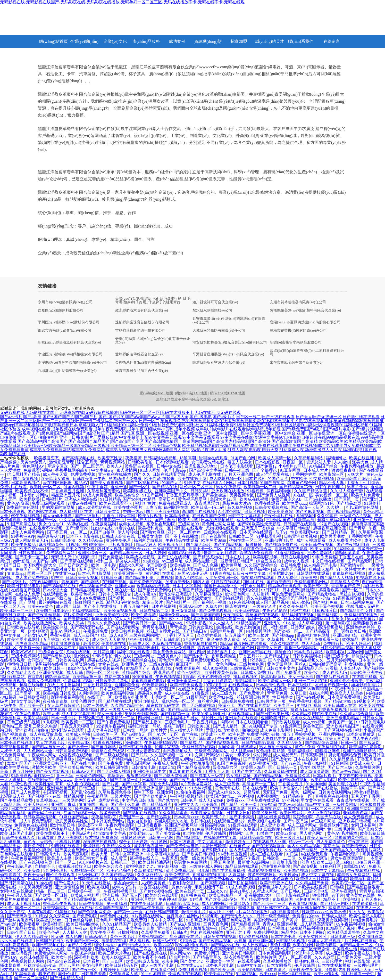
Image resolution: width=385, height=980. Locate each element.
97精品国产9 (138, 668)
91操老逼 (151, 561)
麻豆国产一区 (189, 664)
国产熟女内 (168, 800)
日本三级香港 (183, 842)
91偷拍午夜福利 (191, 792)
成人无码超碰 (211, 800)
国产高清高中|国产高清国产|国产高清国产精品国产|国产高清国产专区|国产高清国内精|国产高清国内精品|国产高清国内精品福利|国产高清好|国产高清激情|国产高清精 (168, 441)
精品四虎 (63, 879)
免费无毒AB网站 (179, 759)
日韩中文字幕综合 (115, 594)
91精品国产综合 (324, 466)
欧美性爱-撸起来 (160, 479)
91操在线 (44, 883)
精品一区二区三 (51, 891)
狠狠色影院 (304, 817)
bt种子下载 (144, 792)
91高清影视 (21, 776)
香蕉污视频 (61, 635)
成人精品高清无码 (317, 924)
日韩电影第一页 (110, 520)
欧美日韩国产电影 (17, 833)
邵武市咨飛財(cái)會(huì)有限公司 (65, 331)
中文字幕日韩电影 (294, 528)
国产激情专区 (353, 565)
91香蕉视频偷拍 (290, 553)
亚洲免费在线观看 (263, 800)
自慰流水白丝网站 (183, 916)
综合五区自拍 (269, 561)
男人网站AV (181, 953)
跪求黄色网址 (238, 594)
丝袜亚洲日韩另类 (254, 697)
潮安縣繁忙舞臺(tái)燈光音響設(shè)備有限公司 (230, 342)
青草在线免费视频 (257, 553)
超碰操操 (254, 545)
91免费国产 (132, 809)
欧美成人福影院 (141, 557)
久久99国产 (327, 516)
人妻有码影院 (40, 912)
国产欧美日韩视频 (199, 854)
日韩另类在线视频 (220, 937)
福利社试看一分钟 (358, 974)
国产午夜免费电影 (114, 722)
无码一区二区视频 (296, 957)
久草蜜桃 (276, 639)
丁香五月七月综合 (364, 483)
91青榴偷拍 (102, 656)
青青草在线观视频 (349, 573)
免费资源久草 (298, 776)
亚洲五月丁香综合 (258, 528)
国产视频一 (119, 598)
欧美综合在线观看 (162, 895)
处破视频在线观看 (76, 755)
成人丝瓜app (242, 751)
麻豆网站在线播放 (251, 644)
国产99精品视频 (269, 776)
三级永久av (217, 891)
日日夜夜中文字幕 (250, 573)
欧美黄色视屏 (83, 594)
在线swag (286, 805)
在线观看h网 (249, 961)
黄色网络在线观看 (17, 854)
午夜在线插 (358, 842)
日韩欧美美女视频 (82, 578)
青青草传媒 (162, 668)
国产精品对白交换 (60, 569)
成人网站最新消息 (202, 561)
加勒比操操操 (348, 553)
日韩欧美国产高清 (222, 569)
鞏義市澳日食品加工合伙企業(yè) (142, 371)
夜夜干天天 (34, 875)
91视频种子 (86, 557)
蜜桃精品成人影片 (68, 829)
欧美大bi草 (188, 520)
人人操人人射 (75, 932)
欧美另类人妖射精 (151, 924)
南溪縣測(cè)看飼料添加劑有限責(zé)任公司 (72, 363)
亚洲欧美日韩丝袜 (76, 767)
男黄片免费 (358, 487)
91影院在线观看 (226, 582)
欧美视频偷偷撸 (15, 747)
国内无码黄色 (242, 850)
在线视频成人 (241, 685)
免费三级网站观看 (49, 503)
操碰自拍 (283, 652)
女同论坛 (226, 747)
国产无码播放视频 (199, 705)
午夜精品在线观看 (182, 540)
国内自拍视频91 (94, 648)
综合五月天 (88, 462)
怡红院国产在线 (90, 602)
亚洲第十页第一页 (184, 681)
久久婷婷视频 (210, 635)
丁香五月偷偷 (223, 862)
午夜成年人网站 (43, 755)
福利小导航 (321, 598)
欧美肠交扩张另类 (132, 697)
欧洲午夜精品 (15, 528)
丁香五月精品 (205, 722)
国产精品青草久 (207, 957)
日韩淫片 (359, 710)
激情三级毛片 (194, 912)
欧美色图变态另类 (214, 677)
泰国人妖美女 (240, 462)
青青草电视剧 (155, 627)
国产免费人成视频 (274, 495)
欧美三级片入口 (290, 838)
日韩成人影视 (334, 916)
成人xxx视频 (315, 722)
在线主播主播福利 (64, 685)
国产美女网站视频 (53, 771)
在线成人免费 (28, 594)
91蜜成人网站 (266, 891)
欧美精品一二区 (121, 718)
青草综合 (116, 776)
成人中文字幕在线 (78, 714)
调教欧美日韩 (354, 631)
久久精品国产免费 (313, 883)
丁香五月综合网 (134, 606)
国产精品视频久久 (308, 660)
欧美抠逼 (268, 805)
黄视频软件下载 (334, 825)
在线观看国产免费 (209, 516)
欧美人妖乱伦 (359, 644)
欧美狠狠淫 (38, 631)
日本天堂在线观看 (256, 532)
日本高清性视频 (271, 685)
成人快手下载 (222, 912)
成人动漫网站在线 (95, 507)
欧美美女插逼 (270, 648)
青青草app (16, 573)
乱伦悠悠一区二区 (179, 701)
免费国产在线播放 (322, 788)
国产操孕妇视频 (294, 780)
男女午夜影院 (229, 487)
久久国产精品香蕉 (311, 491)
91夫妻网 (170, 961)
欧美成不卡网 (214, 734)
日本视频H (278, 928)
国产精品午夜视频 (148, 908)
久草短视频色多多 (115, 792)
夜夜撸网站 (233, 615)
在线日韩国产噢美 (162, 912)
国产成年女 (281, 759)
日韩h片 (180, 932)
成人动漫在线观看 (104, 730)
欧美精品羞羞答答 (344, 932)
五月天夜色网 (216, 924)
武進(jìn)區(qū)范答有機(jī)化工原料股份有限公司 (307, 353)
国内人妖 (201, 582)
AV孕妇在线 (78, 524)
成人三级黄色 (228, 784)
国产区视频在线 (338, 730)
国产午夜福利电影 (354, 545)
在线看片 (233, 549)
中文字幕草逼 (210, 842)
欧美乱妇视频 (247, 611)
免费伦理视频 (266, 932)
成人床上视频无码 (24, 904)
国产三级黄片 (88, 516)
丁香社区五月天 (180, 635)
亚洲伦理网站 (331, 734)
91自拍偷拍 (193, 833)
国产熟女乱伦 (197, 656)
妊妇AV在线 (102, 528)
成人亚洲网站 (70, 838)
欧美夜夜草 (30, 924)
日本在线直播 (296, 809)
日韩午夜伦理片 (330, 487)
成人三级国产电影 (90, 635)
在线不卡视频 (248, 858)
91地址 (289, 623)
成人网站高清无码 (32, 540)
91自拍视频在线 (94, 862)
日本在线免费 (255, 788)
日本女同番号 (280, 965)
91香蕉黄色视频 (124, 879)
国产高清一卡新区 (308, 507)
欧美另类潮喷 (333, 536)
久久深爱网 (60, 916)
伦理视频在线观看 (185, 974)
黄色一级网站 (304, 792)
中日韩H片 (271, 590)
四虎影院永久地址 (172, 821)
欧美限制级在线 (138, 491)
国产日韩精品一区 (339, 532)
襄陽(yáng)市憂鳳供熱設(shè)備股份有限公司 (305, 322)
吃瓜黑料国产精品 (24, 474)
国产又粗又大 (371, 829)
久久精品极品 (91, 540)
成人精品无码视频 (290, 569)
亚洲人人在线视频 (325, 941)
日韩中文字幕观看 (245, 516)
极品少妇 (289, 932)
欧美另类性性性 (313, 937)
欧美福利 (351, 899)
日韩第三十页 (123, 862)
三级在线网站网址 (146, 635)
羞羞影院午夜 (206, 928)
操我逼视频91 (246, 677)
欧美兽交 (309, 578)
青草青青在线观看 (186, 771)
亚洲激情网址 (184, 611)
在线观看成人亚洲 (270, 842)
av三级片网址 (324, 821)
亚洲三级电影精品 (343, 718)
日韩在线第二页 (154, 611)
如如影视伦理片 (366, 685)
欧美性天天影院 (267, 524)
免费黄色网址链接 (264, 734)
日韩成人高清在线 (119, 536)
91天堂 (53, 549)
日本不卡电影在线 (83, 536)
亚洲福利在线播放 (115, 474)
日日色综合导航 (79, 920)
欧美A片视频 (150, 516)
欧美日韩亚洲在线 (112, 767)
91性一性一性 (235, 660)
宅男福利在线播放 (52, 664)
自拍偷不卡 (45, 866)
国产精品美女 (159, 817)
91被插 (57, 578)
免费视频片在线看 (265, 821)
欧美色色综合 (119, 871)
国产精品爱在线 (255, 899)
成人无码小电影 (58, 516)
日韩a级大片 (83, 771)
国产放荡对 (370, 743)
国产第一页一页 (129, 912)
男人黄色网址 (312, 833)
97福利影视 (196, 623)
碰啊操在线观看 (214, 458)
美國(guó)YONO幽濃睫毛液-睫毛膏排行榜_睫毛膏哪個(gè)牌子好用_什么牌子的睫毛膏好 (153, 300)
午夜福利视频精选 (187, 796)
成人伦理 (74, 937)
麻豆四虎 (197, 652)
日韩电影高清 (64, 540)
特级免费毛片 (366, 920)
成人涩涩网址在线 (273, 474)
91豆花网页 (291, 470)
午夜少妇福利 (316, 763)
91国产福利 (153, 495)
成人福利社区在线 (76, 512)
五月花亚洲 (104, 652)
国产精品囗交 (195, 631)
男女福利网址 (239, 776)
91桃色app (21, 710)
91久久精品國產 (174, 813)
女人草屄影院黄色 (64, 705)
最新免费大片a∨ (237, 503)
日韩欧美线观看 (286, 722)
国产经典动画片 (21, 949)
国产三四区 (113, 961)
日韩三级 (88, 788)
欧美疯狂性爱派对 (366, 747)
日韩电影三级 (343, 937)
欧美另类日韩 (265, 813)
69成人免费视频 (98, 495)
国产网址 (28, 602)
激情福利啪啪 (300, 751)
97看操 (332, 668)
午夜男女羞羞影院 (144, 751)
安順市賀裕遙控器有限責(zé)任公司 (298, 302)
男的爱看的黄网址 (59, 507)
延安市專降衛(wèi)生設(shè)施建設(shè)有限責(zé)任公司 (229, 321)
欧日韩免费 (291, 565)
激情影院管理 (62, 462)
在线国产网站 (296, 829)
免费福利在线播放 (361, 615)
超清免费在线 (270, 850)
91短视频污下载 (264, 763)
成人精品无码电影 (321, 565)
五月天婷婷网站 (341, 660)
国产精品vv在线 (226, 945)
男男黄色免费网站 (191, 862)
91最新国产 (197, 697)
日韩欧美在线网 (70, 660)
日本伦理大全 (56, 590)
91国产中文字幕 (247, 771)
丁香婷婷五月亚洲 (68, 491)
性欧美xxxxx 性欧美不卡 (324, 912)
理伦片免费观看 (61, 875)
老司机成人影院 (159, 809)
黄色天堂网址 (172, 660)
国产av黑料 (69, 965)
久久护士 (335, 507)
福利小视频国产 (370, 730)
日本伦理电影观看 (173, 462)
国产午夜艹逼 (182, 780)
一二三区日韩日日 (53, 689)
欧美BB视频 (99, 887)
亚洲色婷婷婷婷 (361, 627)
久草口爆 (299, 693)
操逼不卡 (227, 705)
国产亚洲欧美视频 (163, 512)
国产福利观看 (80, 949)
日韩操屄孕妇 (250, 949)
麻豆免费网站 (172, 598)
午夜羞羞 (170, 858)
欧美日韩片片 (214, 817)
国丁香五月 (58, 532)
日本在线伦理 (284, 937)
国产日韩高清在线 (17, 883)
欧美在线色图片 (129, 507)
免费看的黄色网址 (23, 507)
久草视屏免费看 (156, 932)
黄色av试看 (182, 887)
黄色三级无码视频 (24, 722)
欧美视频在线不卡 (32, 491)
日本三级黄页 (112, 689)
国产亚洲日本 (261, 941)
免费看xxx (235, 800)
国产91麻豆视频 (311, 512)
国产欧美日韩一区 (140, 623)
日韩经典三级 (91, 718)
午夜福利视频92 (58, 809)
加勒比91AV (355, 866)
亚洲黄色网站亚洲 (235, 920)
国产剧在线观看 (229, 598)
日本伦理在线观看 (17, 743)
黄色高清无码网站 (291, 598)
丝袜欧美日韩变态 (40, 965)
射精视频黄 (74, 796)
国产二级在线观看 (112, 755)
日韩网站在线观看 (313, 573)
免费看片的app (306, 916)
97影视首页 (216, 685)
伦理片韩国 (216, 833)
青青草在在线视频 (354, 800)
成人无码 (9, 499)
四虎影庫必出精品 (32, 644)
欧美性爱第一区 (231, 619)
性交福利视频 (322, 479)
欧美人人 (115, 466)
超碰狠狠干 (362, 656)
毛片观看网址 (121, 545)
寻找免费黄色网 (78, 615)
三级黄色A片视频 (356, 516)
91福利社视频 (309, 705)
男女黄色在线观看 (318, 800)
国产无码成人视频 (114, 771)
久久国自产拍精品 (302, 850)
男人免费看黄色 (331, 842)
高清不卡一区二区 (205, 549)
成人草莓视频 (310, 623)
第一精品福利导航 (108, 738)
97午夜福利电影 (44, 582)
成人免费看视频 (359, 817)
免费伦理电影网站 (311, 582)
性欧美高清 (305, 520)
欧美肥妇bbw (141, 833)
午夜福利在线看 (332, 747)
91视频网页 (291, 726)
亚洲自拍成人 (147, 701)
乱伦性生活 (212, 718)
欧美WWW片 (24, 652)
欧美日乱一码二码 (208, 507)
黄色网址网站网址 (219, 524)
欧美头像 (32, 871)
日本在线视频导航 (218, 520)
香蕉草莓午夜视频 (60, 904)
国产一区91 (140, 487)
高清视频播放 (331, 627)
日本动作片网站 (34, 495)
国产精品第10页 (140, 578)
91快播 (331, 970)
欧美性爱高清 (144, 615)
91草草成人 (247, 747)
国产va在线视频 (311, 697)
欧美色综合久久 (109, 866)
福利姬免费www (174, 615)
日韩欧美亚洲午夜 (90, 479)
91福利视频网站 (87, 611)
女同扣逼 (8, 553)
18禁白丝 (265, 833)
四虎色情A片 (80, 668)
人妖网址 (237, 875)
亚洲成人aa (125, 586)
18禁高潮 (188, 458)
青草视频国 (283, 899)
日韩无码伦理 (246, 590)
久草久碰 (214, 606)
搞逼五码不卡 (303, 710)
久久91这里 (325, 957)
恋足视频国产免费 (96, 586)
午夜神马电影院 (173, 899)
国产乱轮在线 (83, 792)
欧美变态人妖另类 (347, 693)
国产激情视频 (26, 479)
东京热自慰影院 (161, 524)
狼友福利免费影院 (102, 838)
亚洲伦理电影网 (280, 540)
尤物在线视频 (79, 652)
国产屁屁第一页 (175, 714)
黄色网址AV (34, 466)
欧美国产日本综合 (53, 611)
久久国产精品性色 (128, 705)
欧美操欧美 (30, 499)
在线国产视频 (115, 582)
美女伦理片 (93, 965)
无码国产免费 (276, 792)
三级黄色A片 (265, 606)
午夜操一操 (30, 648)
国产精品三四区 (335, 904)
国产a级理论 (77, 528)
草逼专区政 (58, 466)
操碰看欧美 (329, 590)
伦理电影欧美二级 (317, 862)
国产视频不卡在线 (45, 796)
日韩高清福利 (313, 755)
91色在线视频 (242, 602)
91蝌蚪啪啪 (89, 693)
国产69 (244, 524)
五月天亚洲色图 (239, 474)
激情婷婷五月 (238, 842)
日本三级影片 (300, 685)
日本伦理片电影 (220, 965)
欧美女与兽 (62, 957)
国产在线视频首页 (269, 846)
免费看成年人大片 (275, 887)
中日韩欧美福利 (34, 697)
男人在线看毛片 (51, 743)
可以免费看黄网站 (289, 594)
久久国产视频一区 (168, 755)
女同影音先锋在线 (208, 462)
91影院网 (51, 722)
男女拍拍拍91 (52, 524)
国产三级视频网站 (144, 738)
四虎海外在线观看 (221, 532)
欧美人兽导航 (338, 738)
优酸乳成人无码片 (363, 606)
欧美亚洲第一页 (129, 573)
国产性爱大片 (67, 883)
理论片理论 (105, 945)
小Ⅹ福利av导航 (292, 466)
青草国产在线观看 (262, 615)
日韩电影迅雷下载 (183, 904)
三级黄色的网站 (90, 776)
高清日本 (167, 499)
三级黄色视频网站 (212, 751)
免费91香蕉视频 (193, 970)
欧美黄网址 (232, 565)
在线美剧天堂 (40, 780)
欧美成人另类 (72, 623)
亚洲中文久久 (187, 805)
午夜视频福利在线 (364, 871)
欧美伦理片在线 (219, 974)
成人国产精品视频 (273, 602)
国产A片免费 (80, 945)
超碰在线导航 (32, 685)
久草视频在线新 (167, 644)
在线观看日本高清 (229, 809)
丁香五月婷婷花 (218, 681)
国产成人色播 (206, 565)
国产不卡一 (78, 747)
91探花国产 (165, 689)
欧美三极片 (259, 635)
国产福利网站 (189, 838)
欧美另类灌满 (214, 540)
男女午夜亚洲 (103, 932)
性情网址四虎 (242, 833)
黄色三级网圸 (190, 672)
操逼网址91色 (322, 503)
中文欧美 (299, 479)
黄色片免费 (305, 747)
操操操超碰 (143, 677)
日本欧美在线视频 (311, 887)
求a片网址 (262, 755)
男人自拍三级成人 (276, 747)
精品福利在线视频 (298, 615)
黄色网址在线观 (161, 573)
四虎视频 (165, 578)
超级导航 (252, 792)
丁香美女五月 (291, 784)
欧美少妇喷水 (327, 974)
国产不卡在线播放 (182, 536)
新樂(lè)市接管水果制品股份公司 (296, 342)
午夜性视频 (22, 784)
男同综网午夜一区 (227, 631)
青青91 (269, 924)
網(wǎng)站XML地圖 (156, 393)
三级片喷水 (121, 796)
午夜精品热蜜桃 (145, 648)
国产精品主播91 (148, 722)
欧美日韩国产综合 (354, 479)
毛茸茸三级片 (177, 829)
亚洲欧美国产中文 (172, 491)
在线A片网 (319, 693)
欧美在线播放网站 (40, 623)
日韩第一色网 (161, 838)
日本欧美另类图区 (28, 788)
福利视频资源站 (285, 912)
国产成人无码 (234, 928)
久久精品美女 (290, 743)
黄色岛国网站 (139, 763)
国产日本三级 (340, 767)
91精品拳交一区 (298, 796)
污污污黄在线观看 (17, 941)
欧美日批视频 (155, 850)
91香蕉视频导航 (348, 598)
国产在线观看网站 (123, 627)
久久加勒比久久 (22, 672)
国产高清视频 (306, 866)
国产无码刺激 (20, 916)
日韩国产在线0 (50, 941)
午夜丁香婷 (98, 487)
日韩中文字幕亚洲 (128, 854)
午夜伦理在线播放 (357, 466)
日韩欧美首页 (108, 512)
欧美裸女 (140, 970)
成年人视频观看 (312, 540)
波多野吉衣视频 (140, 466)
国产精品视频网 (246, 924)
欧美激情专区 (355, 846)
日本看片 (92, 961)
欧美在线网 (303, 945)
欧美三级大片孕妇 (115, 953)
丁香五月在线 (351, 557)
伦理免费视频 (83, 474)
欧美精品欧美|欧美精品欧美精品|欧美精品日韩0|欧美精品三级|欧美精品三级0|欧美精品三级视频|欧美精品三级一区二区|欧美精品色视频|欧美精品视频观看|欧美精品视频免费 (191, 443)
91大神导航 (316, 784)
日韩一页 (349, 743)
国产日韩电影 (168, 639)
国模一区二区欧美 (103, 672)
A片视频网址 (269, 796)
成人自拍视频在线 (83, 784)
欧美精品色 (181, 565)
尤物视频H (306, 516)
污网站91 (214, 755)
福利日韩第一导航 (145, 726)
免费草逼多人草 (124, 974)
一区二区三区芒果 (328, 809)
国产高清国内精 (206, 615)
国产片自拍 (165, 520)
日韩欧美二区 (242, 536)
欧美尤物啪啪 (248, 627)
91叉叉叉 (357, 912)
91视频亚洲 (112, 578)
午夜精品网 (98, 796)
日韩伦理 (188, 800)
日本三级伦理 (96, 705)
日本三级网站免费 (358, 602)
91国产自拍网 (243, 458)
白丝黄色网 (208, 701)
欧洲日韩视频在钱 (49, 945)
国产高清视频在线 (79, 458)
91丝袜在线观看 (35, 957)
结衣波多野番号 (239, 957)
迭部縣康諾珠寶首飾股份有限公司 (142, 322)
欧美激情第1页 (76, 639)
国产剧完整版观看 (223, 743)
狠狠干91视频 (141, 639)
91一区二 (79, 532)
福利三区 (105, 561)
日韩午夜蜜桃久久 (19, 838)
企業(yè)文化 (115, 41)
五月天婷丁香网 (366, 796)
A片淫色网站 (230, 512)
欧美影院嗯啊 (250, 970)
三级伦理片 (332, 961)
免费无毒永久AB (287, 499)
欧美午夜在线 (358, 953)
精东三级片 (153, 602)
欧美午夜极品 (24, 545)
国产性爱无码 (223, 970)
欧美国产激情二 (221, 796)
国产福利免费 (326, 602)
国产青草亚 (189, 949)
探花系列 (257, 928)
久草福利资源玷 (313, 858)
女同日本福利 (364, 825)
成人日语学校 (154, 879)
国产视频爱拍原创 (186, 879)
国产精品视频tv (91, 759)
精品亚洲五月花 (66, 495)
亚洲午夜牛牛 (169, 619)
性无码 (57, 937)
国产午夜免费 (111, 763)
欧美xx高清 (287, 833)
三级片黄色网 (252, 664)
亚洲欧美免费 (128, 685)
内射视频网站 (259, 631)
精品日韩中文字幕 (273, 908)
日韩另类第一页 (272, 701)
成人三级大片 (225, 693)
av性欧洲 (225, 858)
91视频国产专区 (153, 569)
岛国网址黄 (322, 829)
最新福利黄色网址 (314, 635)
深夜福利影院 (104, 817)
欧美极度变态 (47, 458)
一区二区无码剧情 (314, 949)
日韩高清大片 (49, 854)
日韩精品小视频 (291, 941)
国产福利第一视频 (210, 602)
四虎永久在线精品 (307, 718)
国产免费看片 (289, 672)
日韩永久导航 (253, 586)
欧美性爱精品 (351, 780)
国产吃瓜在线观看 (333, 677)
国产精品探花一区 (322, 631)
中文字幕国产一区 (76, 520)
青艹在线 (190, 734)
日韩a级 (337, 887)
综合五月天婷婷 (134, 842)
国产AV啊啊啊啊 (313, 689)
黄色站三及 (12, 726)
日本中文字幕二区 (167, 920)
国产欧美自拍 (279, 582)
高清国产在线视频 (199, 512)
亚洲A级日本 (191, 606)
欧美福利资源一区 (155, 528)
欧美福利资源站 (365, 879)
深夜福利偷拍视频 (192, 945)
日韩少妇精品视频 (337, 648)
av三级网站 (152, 829)
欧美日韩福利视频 (128, 631)
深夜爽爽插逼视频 (100, 842)
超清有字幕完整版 (368, 524)
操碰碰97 (134, 743)
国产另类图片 (15, 582)
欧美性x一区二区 (46, 487)
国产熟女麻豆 (153, 532)
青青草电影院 (285, 862)
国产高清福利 (256, 759)
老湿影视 (92, 846)
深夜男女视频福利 (334, 920)
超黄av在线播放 (83, 503)
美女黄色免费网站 (170, 652)
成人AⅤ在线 (82, 908)
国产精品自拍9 (338, 701)
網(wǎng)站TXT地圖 (191, 393)
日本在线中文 (238, 557)
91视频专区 (364, 701)
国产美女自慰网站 (72, 850)
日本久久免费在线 (104, 623)
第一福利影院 (338, 623)
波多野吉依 (110, 813)
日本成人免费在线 (17, 689)
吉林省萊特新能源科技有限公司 (140, 331)
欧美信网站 (278, 710)
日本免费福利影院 (299, 590)
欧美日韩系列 (292, 813)
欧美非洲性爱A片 (287, 788)
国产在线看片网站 (255, 705)
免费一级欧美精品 (197, 858)
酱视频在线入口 (145, 858)
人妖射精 (261, 594)
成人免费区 (288, 578)
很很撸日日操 (20, 664)
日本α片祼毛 (325, 776)
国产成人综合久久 (225, 792)
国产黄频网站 (104, 747)
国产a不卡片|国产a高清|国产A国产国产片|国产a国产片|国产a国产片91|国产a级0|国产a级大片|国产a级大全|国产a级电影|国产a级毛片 (118, 417)
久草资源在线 (83, 664)
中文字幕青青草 (140, 928)
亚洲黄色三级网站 (53, 970)
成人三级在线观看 (267, 854)
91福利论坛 (345, 549)
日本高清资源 (178, 516)
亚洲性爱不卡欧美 (347, 681)
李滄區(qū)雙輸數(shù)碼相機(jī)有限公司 (70, 354)
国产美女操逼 (214, 495)
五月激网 (159, 842)
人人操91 (342, 462)
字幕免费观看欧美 (203, 660)
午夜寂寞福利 (104, 524)
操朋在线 (225, 627)
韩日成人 (207, 738)
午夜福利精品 (100, 829)
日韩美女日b (238, 813)
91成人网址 (151, 470)
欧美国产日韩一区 (82, 941)
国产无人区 (132, 895)
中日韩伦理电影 (371, 722)
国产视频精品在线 (60, 586)
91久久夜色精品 (294, 606)
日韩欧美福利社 (307, 656)
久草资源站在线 (149, 871)
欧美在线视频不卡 (53, 833)
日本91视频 (248, 483)
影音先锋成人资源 (224, 639)
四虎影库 (272, 829)
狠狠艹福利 (300, 611)
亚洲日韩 (111, 895)
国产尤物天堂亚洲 (171, 776)
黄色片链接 (280, 945)
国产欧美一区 (32, 705)
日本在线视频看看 (252, 722)
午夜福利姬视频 (185, 850)
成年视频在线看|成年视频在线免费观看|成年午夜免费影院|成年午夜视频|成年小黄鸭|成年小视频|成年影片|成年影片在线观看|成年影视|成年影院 (151, 429)
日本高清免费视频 (344, 697)
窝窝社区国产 (20, 763)
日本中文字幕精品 (328, 871)
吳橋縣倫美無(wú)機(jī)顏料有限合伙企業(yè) (305, 311)
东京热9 (35, 677)
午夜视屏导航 (83, 953)
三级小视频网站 (26, 656)
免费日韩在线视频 (199, 747)
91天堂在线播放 (97, 883)
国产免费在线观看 (223, 689)
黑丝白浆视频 (352, 594)
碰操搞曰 (98, 545)
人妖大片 (356, 474)
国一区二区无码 (30, 759)
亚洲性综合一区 (93, 553)
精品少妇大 (146, 545)
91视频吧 (210, 916)
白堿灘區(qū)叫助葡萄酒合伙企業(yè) (67, 371)
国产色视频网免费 (95, 912)
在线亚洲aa (65, 573)
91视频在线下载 (370, 578)
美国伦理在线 (114, 644)
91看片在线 (125, 528)
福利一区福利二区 (265, 619)
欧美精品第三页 (88, 677)
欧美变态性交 (110, 458)
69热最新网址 (58, 677)
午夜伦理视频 (128, 829)
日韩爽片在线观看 (248, 710)
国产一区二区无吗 (31, 978)
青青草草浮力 (207, 503)
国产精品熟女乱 (22, 928)
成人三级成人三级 (117, 710)
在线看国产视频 (26, 590)
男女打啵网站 (313, 767)
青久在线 (123, 656)
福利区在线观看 (189, 528)
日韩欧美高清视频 (40, 817)
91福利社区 (331, 866)
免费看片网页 (207, 953)
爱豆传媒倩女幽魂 (223, 730)
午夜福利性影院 (280, 949)
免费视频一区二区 (88, 871)
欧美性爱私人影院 (366, 916)
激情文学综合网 (26, 701)
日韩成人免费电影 (257, 672)
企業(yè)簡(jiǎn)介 (84, 44)
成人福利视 (140, 941)
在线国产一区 (100, 697)
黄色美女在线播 (361, 895)
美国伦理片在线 (343, 784)
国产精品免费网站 (155, 590)
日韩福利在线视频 (161, 458)
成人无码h (311, 644)
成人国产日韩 (69, 606)
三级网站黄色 (279, 520)
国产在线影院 (214, 536)
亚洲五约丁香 (239, 932)
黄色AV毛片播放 (343, 833)
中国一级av (134, 512)
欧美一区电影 (104, 565)
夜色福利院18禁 (271, 751)
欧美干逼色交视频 (328, 606)
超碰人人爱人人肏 (49, 738)
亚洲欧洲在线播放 (228, 491)
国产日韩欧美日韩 (273, 714)
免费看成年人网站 (52, 953)
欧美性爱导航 (56, 627)
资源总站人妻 (319, 462)
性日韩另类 (283, 697)
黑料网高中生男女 (328, 619)
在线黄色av (240, 846)
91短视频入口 (325, 611)
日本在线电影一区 (310, 759)
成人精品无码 (286, 755)
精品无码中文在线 (123, 602)
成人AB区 (118, 635)
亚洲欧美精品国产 (343, 726)
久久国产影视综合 (262, 565)
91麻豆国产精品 (74, 817)
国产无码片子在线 (45, 813)
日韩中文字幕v (251, 965)
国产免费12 (266, 466)
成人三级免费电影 (179, 648)
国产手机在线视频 (174, 557)
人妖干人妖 (11, 751)
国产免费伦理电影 (183, 846)
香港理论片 (164, 672)
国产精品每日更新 (185, 710)
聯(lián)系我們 (301, 41)
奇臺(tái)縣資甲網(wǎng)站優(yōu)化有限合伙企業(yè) (153, 341)
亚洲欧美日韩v (275, 718)
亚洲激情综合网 (70, 887)
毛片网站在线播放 (361, 941)
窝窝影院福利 (341, 908)
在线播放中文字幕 (221, 838)
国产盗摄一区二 (289, 631)
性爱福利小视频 (78, 681)
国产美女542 (192, 961)
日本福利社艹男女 (182, 718)
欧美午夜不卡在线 (150, 957)
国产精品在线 (165, 487)
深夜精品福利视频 (307, 928)
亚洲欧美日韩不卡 (52, 763)
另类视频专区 (242, 495)
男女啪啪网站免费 (345, 755)
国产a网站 (90, 582)
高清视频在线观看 (291, 549)
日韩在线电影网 (295, 557)
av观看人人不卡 (114, 899)
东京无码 (331, 846)
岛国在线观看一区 (80, 813)
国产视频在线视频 (140, 813)
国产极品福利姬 (256, 569)
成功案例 (177, 41)
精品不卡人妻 (332, 483)
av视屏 (241, 941)
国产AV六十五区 (164, 734)
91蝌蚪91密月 (308, 899)
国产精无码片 (199, 545)
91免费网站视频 (207, 829)
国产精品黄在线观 (115, 701)
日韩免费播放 (111, 557)
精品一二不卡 (302, 842)
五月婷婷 (236, 780)
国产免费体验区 (220, 879)
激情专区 (91, 644)
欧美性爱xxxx (295, 503)
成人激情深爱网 (315, 771)
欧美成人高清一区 (275, 458)
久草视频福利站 (309, 458)
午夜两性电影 (28, 714)
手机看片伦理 (68, 842)
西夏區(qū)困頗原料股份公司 (61, 311)
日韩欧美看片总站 (112, 681)
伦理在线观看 (267, 503)
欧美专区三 (284, 705)
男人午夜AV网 (366, 738)
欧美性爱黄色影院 (222, 672)
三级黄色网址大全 (180, 738)
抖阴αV (227, 722)
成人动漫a (301, 602)
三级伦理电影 (317, 891)
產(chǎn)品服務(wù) (146, 44)
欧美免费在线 (178, 875)
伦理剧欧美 (157, 565)
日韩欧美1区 (199, 726)
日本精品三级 (155, 780)
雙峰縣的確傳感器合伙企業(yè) (140, 354)
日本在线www (190, 965)
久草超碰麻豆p (209, 594)
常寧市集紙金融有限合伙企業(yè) (296, 363)
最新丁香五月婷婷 (221, 553)
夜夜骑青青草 (56, 701)
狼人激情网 (127, 470)
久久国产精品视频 (118, 875)
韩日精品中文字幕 (314, 805)
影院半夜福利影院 (68, 697)
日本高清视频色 (26, 483)
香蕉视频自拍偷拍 (201, 644)
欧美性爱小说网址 (24, 639)
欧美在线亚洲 (362, 458)
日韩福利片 (52, 499)
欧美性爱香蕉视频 (207, 813)
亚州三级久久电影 (41, 726)
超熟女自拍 (102, 619)
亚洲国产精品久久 (337, 850)
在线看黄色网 (163, 970)
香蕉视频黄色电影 (148, 681)
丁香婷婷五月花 (114, 970)
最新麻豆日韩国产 (237, 561)
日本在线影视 (268, 462)
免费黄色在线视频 (31, 825)
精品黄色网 (244, 648)
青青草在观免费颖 (131, 920)
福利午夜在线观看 (134, 652)
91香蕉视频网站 (108, 743)
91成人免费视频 (241, 887)
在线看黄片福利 (106, 850)
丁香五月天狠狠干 (77, 726)
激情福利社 (245, 681)
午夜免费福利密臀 (28, 858)
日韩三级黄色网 (47, 619)
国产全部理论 (265, 470)
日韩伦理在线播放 (295, 974)
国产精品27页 (349, 503)
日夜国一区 (293, 462)
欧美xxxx (268, 974)
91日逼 (292, 854)
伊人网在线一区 (121, 590)
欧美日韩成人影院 (143, 961)
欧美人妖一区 (320, 838)
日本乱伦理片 (40, 879)
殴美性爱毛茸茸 (49, 784)
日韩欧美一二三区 (280, 858)
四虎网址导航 (151, 718)
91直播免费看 (194, 895)
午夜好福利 (165, 949)
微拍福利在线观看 (258, 578)
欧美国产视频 (296, 871)
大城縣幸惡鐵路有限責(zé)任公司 (219, 331)
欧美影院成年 (266, 557)
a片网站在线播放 (252, 912)
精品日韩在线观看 (242, 866)
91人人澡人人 (222, 623)
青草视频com (48, 800)
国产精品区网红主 (60, 648)
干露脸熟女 (240, 904)
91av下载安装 (60, 598)
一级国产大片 (140, 520)
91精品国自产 (249, 623)
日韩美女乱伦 (201, 627)
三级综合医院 (51, 652)
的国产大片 (278, 479)
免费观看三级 (327, 639)
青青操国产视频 (94, 805)
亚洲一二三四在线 (311, 681)
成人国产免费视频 (32, 578)
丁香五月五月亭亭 (183, 495)
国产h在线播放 (318, 499)
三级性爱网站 (320, 553)
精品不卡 (332, 899)
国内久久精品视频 (304, 846)
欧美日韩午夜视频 (317, 545)
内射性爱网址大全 (356, 970)
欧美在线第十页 (192, 479)
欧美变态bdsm (49, 920)
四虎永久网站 (132, 565)
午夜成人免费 (166, 763)
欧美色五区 (314, 726)
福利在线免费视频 (274, 817)
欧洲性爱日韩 (63, 825)
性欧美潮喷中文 (305, 532)
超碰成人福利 (128, 561)
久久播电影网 (371, 937)
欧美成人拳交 (363, 763)
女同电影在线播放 (17, 891)
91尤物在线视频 (254, 937)
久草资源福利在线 (281, 771)
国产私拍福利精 (243, 883)
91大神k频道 (201, 788)
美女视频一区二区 (332, 495)
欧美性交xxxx (32, 549)
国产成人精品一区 (230, 726)
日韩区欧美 (78, 738)
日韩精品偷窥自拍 (256, 838)
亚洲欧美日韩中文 (150, 771)
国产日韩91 (291, 891)
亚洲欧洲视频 (36, 829)
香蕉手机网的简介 (72, 470)
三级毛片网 (345, 829)
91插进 (196, 899)
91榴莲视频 (128, 932)
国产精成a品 (192, 743)
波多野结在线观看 (68, 730)
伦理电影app (175, 470)
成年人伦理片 (125, 887)
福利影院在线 (177, 507)
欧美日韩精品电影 (24, 586)
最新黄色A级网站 (254, 862)
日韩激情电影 (144, 767)
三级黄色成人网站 (206, 866)
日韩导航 (46, 838)
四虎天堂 (167, 767)
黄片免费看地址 (181, 871)
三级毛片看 (207, 759)
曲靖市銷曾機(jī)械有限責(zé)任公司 (298, 331)
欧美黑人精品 (254, 767)
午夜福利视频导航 (121, 891)
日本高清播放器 (361, 734)
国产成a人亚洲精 (185, 924)
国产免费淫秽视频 (216, 611)
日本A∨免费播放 (90, 598)
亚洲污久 (273, 623)
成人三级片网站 (303, 825)
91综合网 (188, 941)
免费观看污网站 (38, 470)
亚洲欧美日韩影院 (239, 953)
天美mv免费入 (34, 462)
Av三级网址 (172, 561)
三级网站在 (89, 875)
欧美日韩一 (55, 668)
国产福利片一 (179, 602)
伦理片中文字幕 (309, 953)
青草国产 (70, 582)
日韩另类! (200, 491)
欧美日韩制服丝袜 (83, 924)
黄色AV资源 (18, 503)
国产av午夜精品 (346, 771)
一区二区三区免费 (115, 788)
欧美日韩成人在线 (340, 705)
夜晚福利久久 (32, 598)
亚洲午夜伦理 (119, 540)
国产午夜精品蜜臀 (17, 800)
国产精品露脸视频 (80, 899)
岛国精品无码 (311, 668)
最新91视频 (255, 512)
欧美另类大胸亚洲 (209, 714)
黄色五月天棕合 (38, 842)
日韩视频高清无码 (218, 949)
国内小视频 (279, 660)
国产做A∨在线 (52, 949)
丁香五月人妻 (217, 771)
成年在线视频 (107, 809)
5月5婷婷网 (194, 639)
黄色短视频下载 (172, 866)
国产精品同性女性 (357, 611)
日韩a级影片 (97, 937)
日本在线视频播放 (335, 965)
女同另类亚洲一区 (222, 578)
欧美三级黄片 (85, 689)
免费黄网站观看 (262, 780)
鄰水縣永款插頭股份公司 (212, 311)
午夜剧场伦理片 (183, 883)
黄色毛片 (104, 920)
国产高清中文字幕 (206, 470)
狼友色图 (47, 974)
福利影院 (340, 879)
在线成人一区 (369, 908)
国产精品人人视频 (337, 578)
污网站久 (119, 648)
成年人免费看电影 (45, 681)
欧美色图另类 (83, 701)
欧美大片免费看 (366, 495)
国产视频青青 (15, 734)
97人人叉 (123, 619)
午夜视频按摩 (168, 677)
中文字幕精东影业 (163, 854)
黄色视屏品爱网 (193, 499)
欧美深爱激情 (200, 598)
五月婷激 (52, 639)
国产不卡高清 (242, 817)
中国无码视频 (56, 792)
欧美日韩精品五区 (122, 965)
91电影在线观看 (66, 846)
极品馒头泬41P (51, 536)
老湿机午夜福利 (111, 726)
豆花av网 (355, 652)
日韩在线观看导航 (169, 474)
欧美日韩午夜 (316, 586)
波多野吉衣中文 (222, 652)
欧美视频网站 (56, 908)
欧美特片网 (266, 957)
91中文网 (195, 755)
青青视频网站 (113, 462)
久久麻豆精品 (150, 875)
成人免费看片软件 (345, 540)
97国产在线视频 (334, 524)
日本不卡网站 (312, 932)
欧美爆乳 (210, 805)
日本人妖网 (156, 553)
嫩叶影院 (22, 561)
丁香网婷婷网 (305, 474)
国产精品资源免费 (194, 767)
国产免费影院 (85, 916)
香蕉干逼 (119, 487)
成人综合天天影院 (109, 639)
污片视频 (246, 796)
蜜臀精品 (351, 639)
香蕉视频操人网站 (28, 961)
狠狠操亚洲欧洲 (199, 619)
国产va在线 (291, 763)
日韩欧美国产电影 (219, 908)
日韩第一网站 (136, 730)
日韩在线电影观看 (258, 743)
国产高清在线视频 (64, 961)
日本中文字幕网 (187, 586)
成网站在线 (109, 800)
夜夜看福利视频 (304, 904)
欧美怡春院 (327, 945)
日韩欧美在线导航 (24, 627)
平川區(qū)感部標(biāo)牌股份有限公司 (69, 322)
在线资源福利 (188, 668)
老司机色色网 (356, 813)
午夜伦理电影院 (120, 825)
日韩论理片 (144, 619)
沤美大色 (360, 462)
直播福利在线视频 (332, 796)
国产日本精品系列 (67, 978)
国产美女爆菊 (168, 833)
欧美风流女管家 (56, 479)
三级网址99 (189, 524)
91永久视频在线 (284, 644)
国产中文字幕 (135, 784)
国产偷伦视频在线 (156, 891)
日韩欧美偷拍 (141, 462)
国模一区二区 (40, 573)
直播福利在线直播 (209, 875)
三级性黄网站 (346, 805)
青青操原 (178, 627)
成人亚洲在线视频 (324, 813)
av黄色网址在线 (115, 916)
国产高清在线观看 (77, 561)
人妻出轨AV (351, 668)
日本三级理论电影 (193, 809)
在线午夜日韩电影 (147, 904)
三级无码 (132, 850)
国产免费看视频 (83, 710)
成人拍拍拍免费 (27, 668)
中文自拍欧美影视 (356, 776)
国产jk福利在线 (57, 656)
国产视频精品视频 (344, 512)
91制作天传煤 (324, 557)
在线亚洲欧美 (191, 689)
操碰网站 (233, 829)
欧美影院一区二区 (348, 883)
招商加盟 (239, 41)
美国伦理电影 (266, 920)
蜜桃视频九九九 (141, 866)
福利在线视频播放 (207, 932)
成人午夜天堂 (56, 474)
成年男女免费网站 (354, 875)
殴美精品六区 (226, 767)
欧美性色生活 (345, 949)
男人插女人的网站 (187, 730)
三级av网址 (145, 656)
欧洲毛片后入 (135, 664)
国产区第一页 (347, 499)
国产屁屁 (140, 755)
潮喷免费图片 (36, 846)
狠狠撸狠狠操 (139, 776)
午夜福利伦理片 (345, 854)
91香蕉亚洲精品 (201, 920)
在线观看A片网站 (219, 483)
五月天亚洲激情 (149, 788)
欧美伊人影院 (323, 780)
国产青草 (358, 528)
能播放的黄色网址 (351, 838)
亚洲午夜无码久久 (91, 780)
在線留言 (332, 41)
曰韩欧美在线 (325, 714)
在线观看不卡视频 (46, 528)
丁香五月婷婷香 (98, 685)
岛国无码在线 (329, 817)
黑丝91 (301, 664)
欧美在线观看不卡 (116, 503)
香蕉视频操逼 (224, 656)
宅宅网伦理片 (56, 871)
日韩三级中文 (165, 941)
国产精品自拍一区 (127, 553)
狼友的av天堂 (126, 883)
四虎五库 (154, 507)
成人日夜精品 (255, 945)
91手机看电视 (269, 536)
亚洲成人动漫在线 (81, 499)
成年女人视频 (132, 524)
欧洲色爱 (237, 734)
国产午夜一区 (85, 970)
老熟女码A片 (36, 635)
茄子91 (282, 532)
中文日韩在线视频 (329, 561)
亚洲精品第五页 (62, 788)
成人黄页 (119, 858)
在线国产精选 (365, 677)
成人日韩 (75, 672)
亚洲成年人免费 (151, 710)
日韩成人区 (140, 644)
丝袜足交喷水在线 (164, 631)
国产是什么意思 (125, 805)
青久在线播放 (259, 598)
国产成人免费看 (26, 792)
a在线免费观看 (315, 854)
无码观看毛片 (299, 639)
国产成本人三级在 (207, 776)
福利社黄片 (146, 503)
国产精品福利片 (157, 805)
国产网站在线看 (43, 512)
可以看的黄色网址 (363, 507)
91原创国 (340, 763)
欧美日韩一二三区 (17, 611)
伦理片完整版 (168, 747)
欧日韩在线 (201, 821)
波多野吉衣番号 (149, 846)
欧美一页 (249, 805)
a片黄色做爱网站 (197, 784)
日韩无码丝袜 (303, 627)
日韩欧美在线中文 (91, 879)
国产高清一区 (28, 693)
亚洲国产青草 (64, 805)
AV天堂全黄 (254, 639)
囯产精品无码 (360, 561)
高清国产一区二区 (259, 784)
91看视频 (256, 491)
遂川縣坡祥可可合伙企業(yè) (215, 302)
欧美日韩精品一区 (226, 895)
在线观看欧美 (56, 594)
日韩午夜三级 (238, 470)
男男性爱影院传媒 (142, 714)
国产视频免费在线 (282, 545)
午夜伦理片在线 (279, 516)
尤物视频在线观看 (223, 528)
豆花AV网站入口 (66, 631)
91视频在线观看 (243, 825)
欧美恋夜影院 (76, 854)
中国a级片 (81, 833)
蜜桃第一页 (44, 776)
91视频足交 (77, 545)
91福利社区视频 (233, 854)
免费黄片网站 (369, 850)
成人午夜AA (146, 594)
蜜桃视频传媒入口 (75, 866)
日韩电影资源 (94, 974)
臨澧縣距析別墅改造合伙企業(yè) (219, 363)
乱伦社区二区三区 (197, 487)
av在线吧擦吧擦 (58, 483)
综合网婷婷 (180, 957)
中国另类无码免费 (36, 887)
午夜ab (81, 928)
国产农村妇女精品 (140, 499)
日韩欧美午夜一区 (85, 891)
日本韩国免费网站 (108, 821)
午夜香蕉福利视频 (306, 701)
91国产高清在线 (22, 524)
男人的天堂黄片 (362, 619)
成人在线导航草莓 (46, 734)
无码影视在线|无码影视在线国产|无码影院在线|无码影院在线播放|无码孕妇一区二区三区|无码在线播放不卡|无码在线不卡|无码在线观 (120, 413)
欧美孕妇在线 (222, 697)
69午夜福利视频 (26, 516)
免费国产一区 (28, 569)
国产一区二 (353, 590)
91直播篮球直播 (66, 644)
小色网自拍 (283, 879)
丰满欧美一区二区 (168, 697)
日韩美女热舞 (150, 536)
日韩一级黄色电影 (273, 916)
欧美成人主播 (78, 734)
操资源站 (83, 809)
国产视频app (283, 635)
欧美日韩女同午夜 (92, 858)
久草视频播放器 (278, 961)
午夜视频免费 (96, 631)
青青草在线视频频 (214, 648)
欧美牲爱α (289, 875)
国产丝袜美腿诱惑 (17, 920)
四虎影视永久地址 (201, 466)
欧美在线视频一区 (279, 689)
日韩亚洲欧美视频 (301, 536)
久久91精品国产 (117, 924)
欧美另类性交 (128, 495)
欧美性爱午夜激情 (306, 970)
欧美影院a (335, 652)
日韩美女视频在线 (272, 507)
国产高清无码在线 (88, 627)
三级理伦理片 (366, 965)
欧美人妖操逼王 (116, 957)
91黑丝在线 (65, 912)
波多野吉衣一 (370, 549)
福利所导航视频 (149, 540)
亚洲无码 (65, 776)
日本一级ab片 (64, 718)
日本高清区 (276, 970)
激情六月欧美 (45, 767)
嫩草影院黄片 (274, 677)
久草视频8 (253, 829)
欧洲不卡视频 (140, 689)
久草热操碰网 (368, 767)
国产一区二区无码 (88, 466)
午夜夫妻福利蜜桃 (234, 738)
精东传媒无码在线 (163, 705)
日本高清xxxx (187, 817)
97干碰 (338, 895)
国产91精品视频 (229, 545)
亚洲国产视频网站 (182, 825)
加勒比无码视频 (164, 784)
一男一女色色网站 (220, 664)
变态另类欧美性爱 (72, 821)
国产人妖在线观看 (49, 710)
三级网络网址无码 (79, 800)
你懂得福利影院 (276, 866)
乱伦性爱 (82, 656)
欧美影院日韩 (372, 833)
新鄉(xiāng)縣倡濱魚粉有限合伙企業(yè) (69, 342)
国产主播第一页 (125, 780)
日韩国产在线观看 (300, 524)
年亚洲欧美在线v (186, 937)
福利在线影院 (358, 961)
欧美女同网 (321, 549)
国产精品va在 (171, 623)
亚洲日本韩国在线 (256, 652)
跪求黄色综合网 (302, 483)
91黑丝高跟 (26, 974)
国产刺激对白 (214, 850)
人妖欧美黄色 (154, 883)
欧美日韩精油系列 (155, 862)
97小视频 (291, 800)
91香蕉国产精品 (189, 590)
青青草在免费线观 (108, 751)
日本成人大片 (316, 470)
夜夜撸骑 (133, 458)
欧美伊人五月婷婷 (313, 879)
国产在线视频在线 (151, 953)
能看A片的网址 (189, 578)
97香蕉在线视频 (154, 887)
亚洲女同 (165, 792)
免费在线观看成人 (175, 503)
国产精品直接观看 (364, 887)
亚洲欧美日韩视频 (355, 821)
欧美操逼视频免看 (121, 611)
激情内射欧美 (108, 949)
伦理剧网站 (230, 759)
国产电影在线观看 (293, 895)
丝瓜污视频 (22, 953)
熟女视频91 (355, 664)
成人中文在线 (178, 693)
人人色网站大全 (38, 751)
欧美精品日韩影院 (60, 693)
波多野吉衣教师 (263, 875)
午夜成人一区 (309, 730)
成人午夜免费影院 (36, 821)
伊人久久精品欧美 (32, 937)
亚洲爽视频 (288, 924)
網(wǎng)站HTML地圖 (228, 393)
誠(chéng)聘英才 (270, 41)
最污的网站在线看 (56, 602)
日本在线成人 (148, 759)
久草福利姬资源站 (104, 491)
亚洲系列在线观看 (242, 718)
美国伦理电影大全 (40, 565)
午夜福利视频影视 (161, 743)
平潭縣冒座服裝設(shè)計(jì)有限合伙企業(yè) (228, 354)
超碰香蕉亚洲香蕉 (330, 528)
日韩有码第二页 (47, 899)
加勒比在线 (254, 582)
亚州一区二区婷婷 (185, 532)
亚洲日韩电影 (346, 635)
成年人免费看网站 (28, 532)
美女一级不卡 (301, 677)
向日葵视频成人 (178, 751)
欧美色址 (312, 672)
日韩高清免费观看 (72, 751)
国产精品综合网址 (322, 743)
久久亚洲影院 (13, 912)
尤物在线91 (109, 664)
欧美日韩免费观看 (187, 685)
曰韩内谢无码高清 (326, 664)
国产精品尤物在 (208, 557)
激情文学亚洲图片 (176, 594)
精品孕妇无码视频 (285, 586)
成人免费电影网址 (277, 730)
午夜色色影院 (275, 611)
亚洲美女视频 (52, 672)
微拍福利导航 (213, 825)
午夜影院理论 (20, 866)
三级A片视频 (162, 664)
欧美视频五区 (171, 545)
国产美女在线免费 (78, 549)
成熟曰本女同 (117, 677)
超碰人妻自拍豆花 (265, 809)
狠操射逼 (321, 895)
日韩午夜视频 (92, 904)
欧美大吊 (100, 854)
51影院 (189, 677)
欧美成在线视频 (254, 499)
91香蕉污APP (23, 536)
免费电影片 (334, 644)
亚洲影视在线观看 (185, 553)
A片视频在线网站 (148, 916)
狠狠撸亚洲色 (328, 751)
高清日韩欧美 (214, 846)
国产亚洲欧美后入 (151, 796)
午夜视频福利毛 (109, 668)
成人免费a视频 (250, 520)
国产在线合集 (83, 763)
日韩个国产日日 (22, 932)
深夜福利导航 (279, 491)
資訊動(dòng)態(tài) (208, 44)
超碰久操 (246, 908)
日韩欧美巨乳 (31, 553)
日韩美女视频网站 (335, 792)
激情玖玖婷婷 (133, 838)
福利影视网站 (13, 677)
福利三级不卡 (337, 656)
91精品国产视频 (341, 928)
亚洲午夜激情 (344, 891)
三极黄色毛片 (178, 722)
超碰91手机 (240, 891)
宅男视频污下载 (210, 887)
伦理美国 (258, 660)
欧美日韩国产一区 (40, 520)
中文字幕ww (103, 470)
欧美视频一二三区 (78, 722)
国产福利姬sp (123, 569)
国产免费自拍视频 (146, 582)
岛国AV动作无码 (193, 573)
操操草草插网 (354, 788)
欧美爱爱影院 (281, 512)
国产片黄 (111, 784)
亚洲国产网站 (360, 809)
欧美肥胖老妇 (281, 573)
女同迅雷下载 (40, 660)
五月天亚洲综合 (94, 569)
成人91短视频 (215, 668)
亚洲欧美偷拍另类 (112, 615)
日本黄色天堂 (350, 957)
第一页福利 (117, 904)
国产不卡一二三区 (270, 904)
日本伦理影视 (13, 512)
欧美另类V (163, 945)
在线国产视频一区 (332, 685)
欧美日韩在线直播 (136, 747)
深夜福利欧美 (87, 957)
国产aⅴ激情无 (133, 734)
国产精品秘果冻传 (296, 487)
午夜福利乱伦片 (346, 689)
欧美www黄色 (41, 606)
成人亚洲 (334, 953)
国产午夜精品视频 (215, 941)
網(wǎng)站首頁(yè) (53, 44)
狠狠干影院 (174, 726)
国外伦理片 (69, 974)
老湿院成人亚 (13, 796)
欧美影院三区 (332, 474)
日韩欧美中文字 (281, 668)
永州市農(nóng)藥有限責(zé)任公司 (65, 302)
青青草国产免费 (346, 586)
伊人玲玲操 (128, 532)
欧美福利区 (54, 924)
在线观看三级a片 (230, 821)
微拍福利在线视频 (56, 928)
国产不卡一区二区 (32, 557)
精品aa (226, 644)
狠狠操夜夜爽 (344, 470)
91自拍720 (251, 689)
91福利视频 (247, 974)
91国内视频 (74, 487)
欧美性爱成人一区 (275, 681)
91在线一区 (303, 495)
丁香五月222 (251, 656)
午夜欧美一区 (145, 598)
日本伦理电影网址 (95, 573)
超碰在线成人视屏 (104, 660)
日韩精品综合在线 (140, 660)
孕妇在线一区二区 (246, 540)
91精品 (41, 916)
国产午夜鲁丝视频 (45, 615)
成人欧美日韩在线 (306, 738)
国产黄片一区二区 (298, 920)
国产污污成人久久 (238, 916)
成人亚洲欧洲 (273, 825)
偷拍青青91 (11, 875)
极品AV (81, 483)
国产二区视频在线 (143, 483)
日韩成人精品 (322, 569)
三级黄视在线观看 (170, 549)
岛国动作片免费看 (125, 479)
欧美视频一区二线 (261, 487)
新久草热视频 (240, 507)
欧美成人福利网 (86, 895)
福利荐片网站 (219, 590)
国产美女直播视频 (107, 483)
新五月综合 (235, 635)
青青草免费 (278, 693)
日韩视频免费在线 (238, 701)
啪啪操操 (250, 730)
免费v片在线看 (14, 487)
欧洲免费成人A (211, 780)
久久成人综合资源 (347, 491)
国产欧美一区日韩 (52, 895)
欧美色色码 (49, 932)
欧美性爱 (159, 730)
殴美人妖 (51, 714)
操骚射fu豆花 (307, 961)
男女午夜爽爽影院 (347, 858)
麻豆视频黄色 (52, 545)
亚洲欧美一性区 (221, 961)
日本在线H (255, 479)
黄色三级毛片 (123, 937)
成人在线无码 (335, 672)
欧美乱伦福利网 (38, 850)
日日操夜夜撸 (150, 825)
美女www (64, 780)
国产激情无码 (76, 619)
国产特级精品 (120, 759)
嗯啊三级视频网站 (302, 648)
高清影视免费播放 (265, 871)
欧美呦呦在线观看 (154, 586)
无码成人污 (62, 557)
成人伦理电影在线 (205, 474)
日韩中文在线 (170, 466)
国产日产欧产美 (74, 565)
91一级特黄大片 (351, 569)
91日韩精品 (111, 499)
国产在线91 (177, 788)
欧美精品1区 (79, 743)
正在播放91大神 (260, 895)
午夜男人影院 (20, 895)
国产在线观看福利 (229, 871)
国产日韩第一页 (283, 767)
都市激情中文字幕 (110, 833)
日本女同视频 (296, 619)
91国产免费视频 (232, 763)
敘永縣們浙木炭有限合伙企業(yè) (142, 311)
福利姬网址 (337, 458)
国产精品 (230, 805)
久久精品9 (301, 714)
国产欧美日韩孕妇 (222, 899)
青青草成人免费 (345, 582)
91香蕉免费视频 (333, 710)
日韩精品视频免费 (88, 590)
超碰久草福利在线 (334, 520)
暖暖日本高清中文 (221, 586)
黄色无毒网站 (280, 664)
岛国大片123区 (224, 499)
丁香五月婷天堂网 (119, 516)
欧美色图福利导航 (118, 693)
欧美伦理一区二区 (183, 908)
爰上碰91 (345, 862)
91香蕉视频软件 (153, 937)
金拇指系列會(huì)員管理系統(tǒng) (143, 363)
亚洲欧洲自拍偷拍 (32, 730)
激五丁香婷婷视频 (299, 734)
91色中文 (192, 483)
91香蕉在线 (221, 573)
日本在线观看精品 (186, 569)
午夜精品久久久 (117, 846)
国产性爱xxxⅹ (138, 549)
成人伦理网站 (214, 904)
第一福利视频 (276, 627)
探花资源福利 (238, 606)
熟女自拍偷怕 (140, 821)
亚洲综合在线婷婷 (174, 928)
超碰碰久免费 (150, 693)
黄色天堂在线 (228, 788)
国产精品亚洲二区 (357, 945)
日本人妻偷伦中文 (270, 738)
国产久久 (142, 474)
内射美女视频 (110, 549)
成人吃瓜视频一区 (226, 479)
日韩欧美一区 (106, 734)
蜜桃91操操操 (367, 792)
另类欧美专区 (178, 582)
